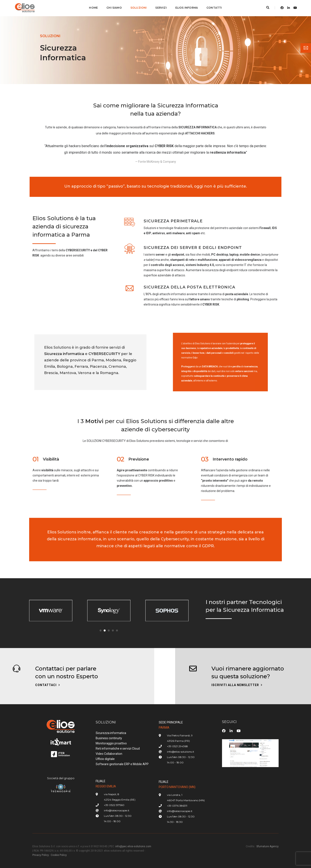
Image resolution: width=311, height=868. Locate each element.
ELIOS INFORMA (187, 8)
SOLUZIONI (139, 8)
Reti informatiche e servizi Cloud (118, 749)
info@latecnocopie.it (117, 810)
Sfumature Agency (267, 846)
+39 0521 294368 (177, 746)
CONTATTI (214, 8)
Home (93, 8)
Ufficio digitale (105, 759)
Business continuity (109, 738)
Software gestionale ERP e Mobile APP (122, 764)
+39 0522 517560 (114, 805)
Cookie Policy (59, 855)
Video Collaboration (109, 754)
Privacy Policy (41, 855)
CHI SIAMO (114, 8)
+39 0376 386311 (177, 806)
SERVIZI (161, 8)
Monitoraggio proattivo (111, 743)
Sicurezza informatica (111, 733)
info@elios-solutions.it (181, 752)
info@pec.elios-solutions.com (133, 846)
